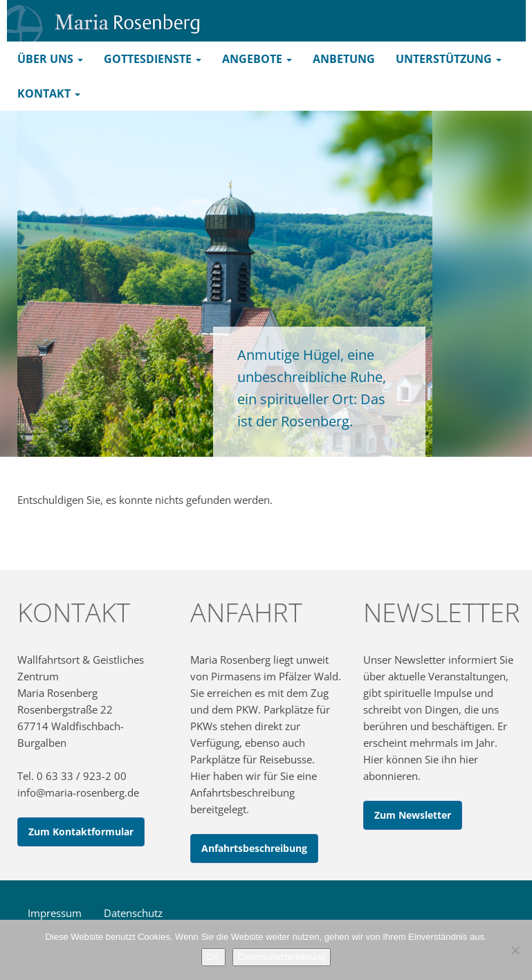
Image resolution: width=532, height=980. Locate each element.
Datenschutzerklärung (282, 957)
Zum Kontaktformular (81, 832)
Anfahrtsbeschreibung (254, 848)
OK (213, 957)
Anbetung (344, 59)
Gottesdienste (153, 59)
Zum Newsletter (413, 815)
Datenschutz (133, 913)
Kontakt (49, 93)
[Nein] (515, 950)
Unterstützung (449, 59)
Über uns (50, 59)
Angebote (257, 59)
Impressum (55, 913)
